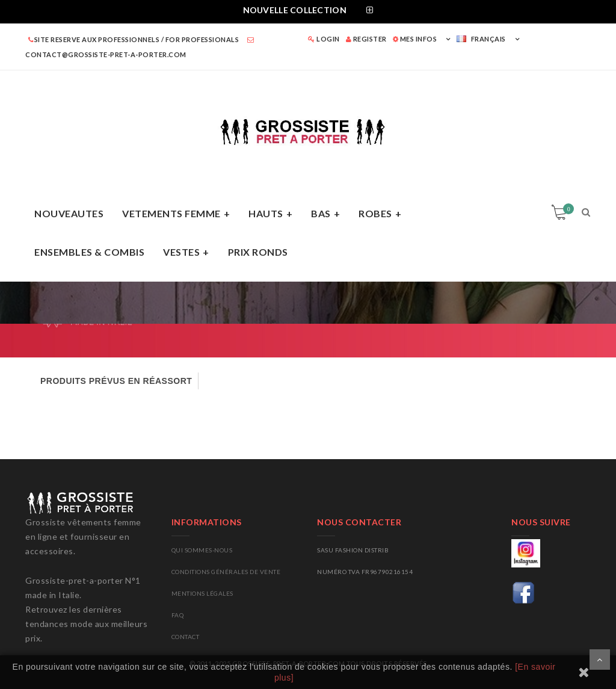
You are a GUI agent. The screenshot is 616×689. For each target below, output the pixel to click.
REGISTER (366, 39)
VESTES (181, 252)
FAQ (178, 615)
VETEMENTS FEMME (171, 213)
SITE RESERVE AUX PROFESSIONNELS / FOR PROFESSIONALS (134, 39)
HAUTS (266, 213)
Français (481, 39)
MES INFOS (415, 39)
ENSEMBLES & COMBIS (89, 252)
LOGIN (324, 39)
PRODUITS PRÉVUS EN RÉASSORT (116, 381)
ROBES (375, 213)
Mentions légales (202, 593)
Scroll (600, 660)
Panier (566, 209)
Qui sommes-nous (202, 550)
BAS (321, 213)
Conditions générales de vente (226, 572)
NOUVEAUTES (69, 213)
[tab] (308, 12)
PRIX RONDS (258, 252)
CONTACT (186, 637)
